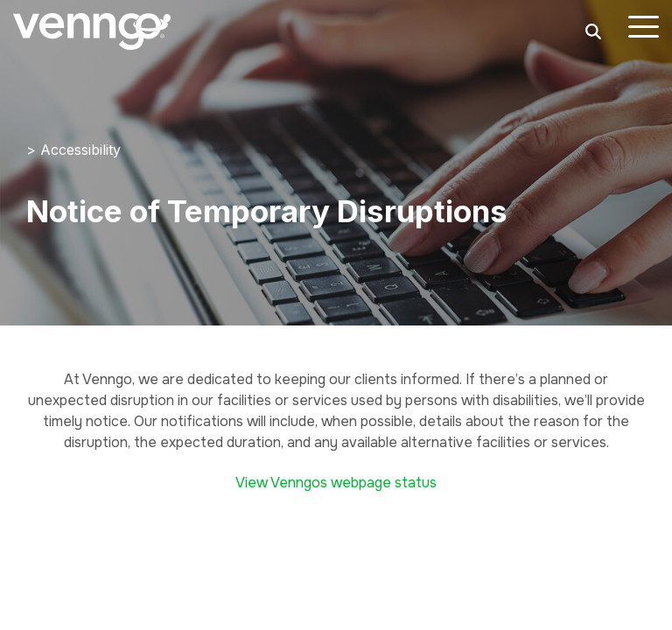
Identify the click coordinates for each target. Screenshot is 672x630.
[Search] (593, 32)
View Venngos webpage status (336, 483)
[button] (644, 25)
